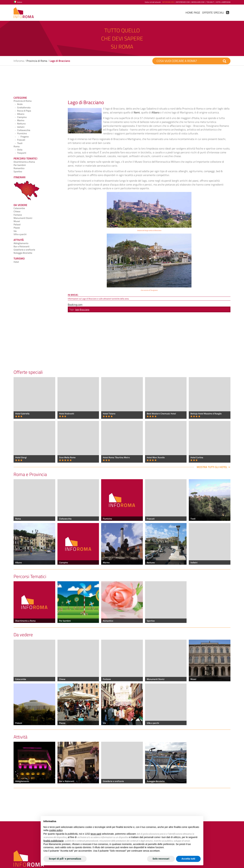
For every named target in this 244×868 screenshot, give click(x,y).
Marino (19, 120)
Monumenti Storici (23, 218)
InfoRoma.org (168, 2)
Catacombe (19, 208)
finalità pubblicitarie (53, 841)
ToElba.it (210, 2)
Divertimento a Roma (24, 162)
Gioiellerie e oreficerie (24, 250)
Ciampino (20, 117)
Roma (17, 146)
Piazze (17, 228)
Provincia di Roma (37, 61)
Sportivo (18, 171)
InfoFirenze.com (183, 2)
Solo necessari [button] (161, 859)
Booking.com (75, 305)
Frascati (19, 140)
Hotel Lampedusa (223, 2)
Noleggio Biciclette (23, 253)
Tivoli (18, 143)
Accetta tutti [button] (188, 859)
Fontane (18, 215)
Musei (17, 221)
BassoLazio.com (198, 2)
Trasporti (20, 153)
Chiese (17, 211)
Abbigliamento (21, 243)
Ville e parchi (20, 234)
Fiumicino (20, 133)
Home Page (193, 13)
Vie (15, 231)
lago (77, 309)
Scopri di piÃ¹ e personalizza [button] (65, 859)
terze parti (96, 834)
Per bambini (20, 165)
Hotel (16, 262)
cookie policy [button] (56, 830)
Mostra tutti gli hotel (212, 467)
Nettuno (20, 124)
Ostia (18, 150)
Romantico (19, 168)
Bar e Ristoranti (21, 246)
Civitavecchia (22, 130)
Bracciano (85, 309)
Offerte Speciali (213, 13)
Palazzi (17, 224)
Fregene (21, 137)
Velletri (19, 127)
